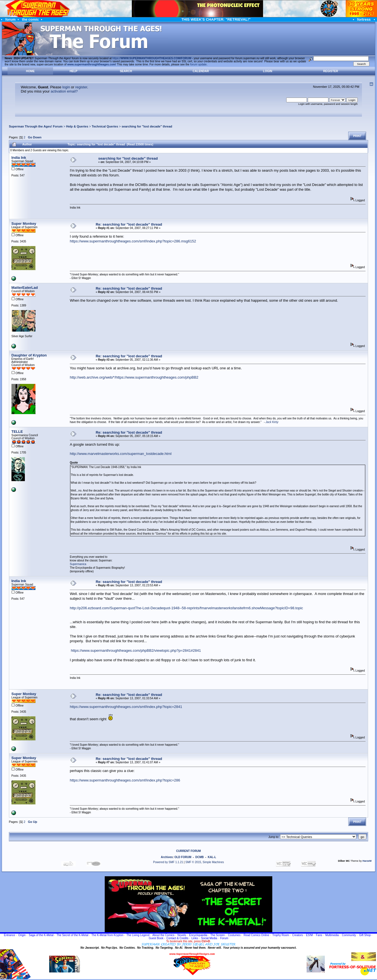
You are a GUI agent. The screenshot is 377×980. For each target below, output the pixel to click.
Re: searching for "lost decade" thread (129, 224)
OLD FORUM (183, 857)
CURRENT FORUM (188, 851)
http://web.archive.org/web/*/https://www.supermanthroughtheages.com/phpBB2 (134, 377)
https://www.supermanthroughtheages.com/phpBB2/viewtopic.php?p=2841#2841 (136, 650)
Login (268, 71)
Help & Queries (77, 126)
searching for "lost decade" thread (147, 126)
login (66, 87)
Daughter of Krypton (29, 355)
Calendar (201, 71)
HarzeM (367, 861)
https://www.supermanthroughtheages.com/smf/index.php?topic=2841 (126, 707)
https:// (152, 58)
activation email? (64, 91)
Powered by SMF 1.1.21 (168, 862)
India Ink (19, 158)
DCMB (199, 857)
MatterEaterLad (25, 288)
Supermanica (78, 564)
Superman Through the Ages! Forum (36, 126)
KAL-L (212, 857)
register (81, 87)
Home (30, 71)
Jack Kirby (272, 422)
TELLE (17, 432)
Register (331, 71)
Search (126, 71)
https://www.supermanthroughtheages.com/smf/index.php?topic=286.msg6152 (133, 241)
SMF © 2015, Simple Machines (205, 862)
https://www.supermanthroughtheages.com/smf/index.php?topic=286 (125, 780)
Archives (167, 857)
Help (73, 71)
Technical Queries (105, 126)
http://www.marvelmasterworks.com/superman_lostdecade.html (121, 454)
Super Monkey (24, 224)
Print (357, 136)
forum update (198, 64)
